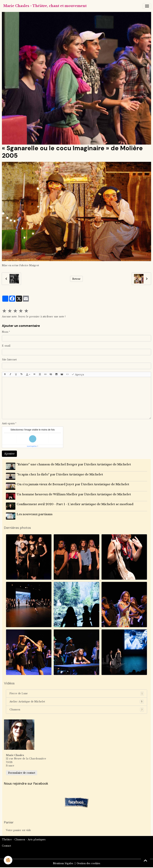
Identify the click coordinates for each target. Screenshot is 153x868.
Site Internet (9, 360)
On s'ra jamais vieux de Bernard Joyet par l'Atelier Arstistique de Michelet (73, 484)
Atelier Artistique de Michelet (77, 702)
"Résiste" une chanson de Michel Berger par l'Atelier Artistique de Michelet (74, 464)
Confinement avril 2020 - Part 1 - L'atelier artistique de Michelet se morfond (75, 504)
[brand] (45, 6)
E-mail (6, 346)
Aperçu (78, 374)
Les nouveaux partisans (35, 514)
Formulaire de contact (22, 773)
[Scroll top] (145, 860)
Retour (76, 279)
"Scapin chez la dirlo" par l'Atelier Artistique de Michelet (60, 474)
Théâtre (7, 839)
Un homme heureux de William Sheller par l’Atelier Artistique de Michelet (74, 494)
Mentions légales (63, 863)
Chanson (77, 710)
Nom (5, 332)
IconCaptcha (32, 446)
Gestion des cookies (88, 863)
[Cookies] (8, 860)
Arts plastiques (37, 839)
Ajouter (9, 454)
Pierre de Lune (77, 693)
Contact (6, 846)
